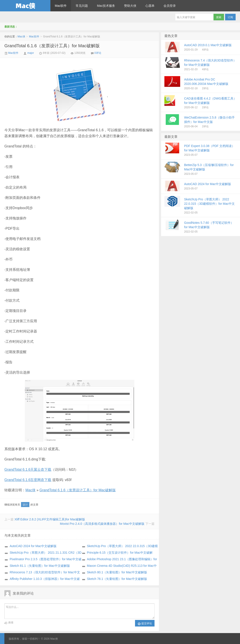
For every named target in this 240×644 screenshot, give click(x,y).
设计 (25, 505)
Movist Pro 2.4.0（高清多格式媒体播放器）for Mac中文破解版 (102, 524)
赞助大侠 (130, 6)
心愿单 (150, 6)
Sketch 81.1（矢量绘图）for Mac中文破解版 (40, 566)
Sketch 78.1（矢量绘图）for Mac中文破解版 (117, 579)
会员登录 (170, 6)
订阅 (230, 17)
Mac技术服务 (106, 6)
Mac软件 (61, 6)
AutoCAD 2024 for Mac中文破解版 (33, 546)
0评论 (98, 53)
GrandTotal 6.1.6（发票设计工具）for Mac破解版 (52, 46)
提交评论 (145, 624)
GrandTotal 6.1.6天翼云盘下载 (28, 470)
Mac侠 (25, 6)
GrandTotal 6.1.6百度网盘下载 (28, 480)
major (31, 53)
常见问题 (82, 6)
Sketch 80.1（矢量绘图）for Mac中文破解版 (117, 572)
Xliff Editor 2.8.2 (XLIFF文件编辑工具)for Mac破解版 (50, 519)
